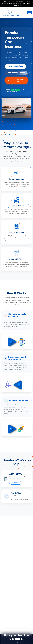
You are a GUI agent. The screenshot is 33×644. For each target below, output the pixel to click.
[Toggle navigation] (29, 13)
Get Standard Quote (15, 67)
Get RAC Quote (15, 80)
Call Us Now (15, 483)
